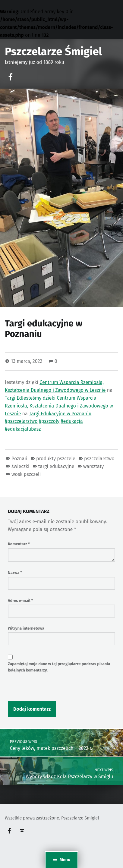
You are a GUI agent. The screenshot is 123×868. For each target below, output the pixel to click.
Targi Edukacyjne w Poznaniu (60, 414)
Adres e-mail (20, 601)
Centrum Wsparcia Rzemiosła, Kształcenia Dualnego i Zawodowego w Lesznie (59, 406)
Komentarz (19, 544)
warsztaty (93, 466)
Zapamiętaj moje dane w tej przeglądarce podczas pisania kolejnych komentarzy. (59, 667)
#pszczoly (49, 421)
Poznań (19, 459)
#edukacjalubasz (23, 429)
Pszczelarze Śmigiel (53, 52)
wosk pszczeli (26, 474)
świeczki (20, 466)
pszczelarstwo (99, 459)
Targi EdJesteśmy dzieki (31, 398)
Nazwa (15, 572)
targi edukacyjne (56, 466)
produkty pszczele (56, 459)
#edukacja (72, 421)
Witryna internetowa (26, 628)
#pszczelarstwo (21, 421)
